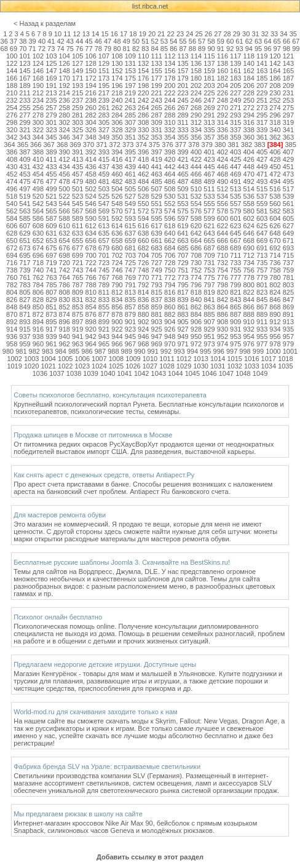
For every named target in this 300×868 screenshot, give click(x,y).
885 (209, 314)
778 (248, 277)
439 (130, 167)
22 (171, 34)
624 (248, 226)
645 (235, 233)
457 (77, 174)
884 (196, 314)
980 (8, 351)
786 (65, 285)
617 (157, 226)
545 (77, 204)
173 (104, 78)
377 (181, 145)
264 (143, 108)
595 (157, 218)
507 (157, 189)
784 (38, 285)
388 (38, 152)
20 (152, 34)
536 (248, 196)
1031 (218, 366)
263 (130, 108)
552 (170, 204)
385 (290, 145)
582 (275, 211)
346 (65, 137)
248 (223, 100)
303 (77, 122)
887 (235, 314)
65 (277, 41)
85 (164, 49)
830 (65, 300)
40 (42, 41)
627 (288, 226)
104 (65, 56)
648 (275, 233)
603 (262, 218)
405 (262, 152)
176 (143, 78)
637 (130, 233)
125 (51, 63)
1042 (141, 373)
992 (166, 351)
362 (275, 137)
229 (262, 93)
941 (77, 336)
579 (235, 211)
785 (51, 285)
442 (170, 167)
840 (196, 300)
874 (65, 314)
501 (77, 189)
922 (117, 329)
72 (42, 49)
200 (170, 86)
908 (223, 322)
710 (223, 255)
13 (86, 34)
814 (143, 292)
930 (223, 329)
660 (143, 241)
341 (288, 130)
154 (143, 71)
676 (65, 248)
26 (208, 34)
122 (12, 63)
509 (183, 189)
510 (196, 189)
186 (275, 78)
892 (12, 322)
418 (143, 159)
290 (196, 115)
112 (170, 56)
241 (130, 100)
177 (157, 78)
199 (157, 86)
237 (77, 100)
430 (12, 167)
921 (104, 329)
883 (183, 314)
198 (143, 86)
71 (32, 49)
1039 (90, 373)
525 (104, 196)
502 (90, 189)
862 (196, 307)
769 (130, 277)
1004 (48, 359)
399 (183, 152)
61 (239, 41)
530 (170, 196)
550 (143, 204)
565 (51, 211)
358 (223, 137)
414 (90, 159)
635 (104, 233)
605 (288, 218)
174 (117, 78)
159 (209, 71)
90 (211, 49)
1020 (31, 366)
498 (38, 189)
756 (248, 270)
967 (130, 344)
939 (51, 336)
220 (143, 93)
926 (170, 329)
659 (130, 241)
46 (98, 41)
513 (235, 189)
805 (25, 292)
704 (143, 255)
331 (157, 130)
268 (196, 108)
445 (209, 167)
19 (143, 34)
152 (117, 71)
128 (90, 63)
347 (77, 137)
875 (77, 314)
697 (51, 255)
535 (235, 196)
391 (77, 152)
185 (262, 78)
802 (275, 285)
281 (77, 115)
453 (25, 174)
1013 (200, 359)
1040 (108, 373)
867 (262, 307)
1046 (209, 373)
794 (170, 285)
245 (183, 100)
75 (70, 49)
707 (183, 255)
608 (38, 226)
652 (38, 241)
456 (65, 174)
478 (65, 181)
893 (25, 322)
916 (38, 329)
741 (51, 270)
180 (196, 78)
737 (288, 263)
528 (143, 196)
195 (104, 86)
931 (235, 329)
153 (130, 71)
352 (143, 137)
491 (235, 181)
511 (209, 189)
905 (183, 322)
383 (259, 145)
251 (262, 100)
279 (51, 115)
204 (223, 86)
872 (38, 314)
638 (143, 233)
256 (38, 108)
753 (209, 270)
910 (248, 322)
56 (192, 41)
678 (90, 248)
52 (155, 41)
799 (235, 285)
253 (288, 100)
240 (117, 100)
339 (262, 130)
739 (25, 270)
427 (262, 159)
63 (258, 41)
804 (12, 292)
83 (145, 49)
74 (60, 49)
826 (12, 300)
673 (25, 248)
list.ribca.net (150, 6)
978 (275, 344)
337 (235, 130)
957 (288, 336)
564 (38, 211)
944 (117, 336)
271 (235, 108)
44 (79, 41)
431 (25, 167)
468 (223, 174)
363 (288, 137)
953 (235, 336)
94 (249, 49)
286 (143, 115)
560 (275, 204)
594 (143, 218)
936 (12, 336)
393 (104, 152)
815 (157, 292)
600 (223, 218)
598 (196, 218)
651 (25, 241)
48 (117, 41)
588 (65, 218)
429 (288, 159)
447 (235, 167)
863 (209, 307)
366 (36, 145)
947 (157, 336)
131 (130, 63)
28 (227, 34)
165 (288, 71)
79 (108, 49)
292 (223, 115)
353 (157, 137)
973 (209, 344)
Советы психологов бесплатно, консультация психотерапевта (110, 395)
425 (235, 159)
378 (194, 145)
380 (220, 145)
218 (117, 93)
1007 (99, 359)
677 (77, 248)
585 (25, 218)
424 (223, 159)
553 (183, 204)
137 (209, 63)
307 (130, 122)
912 (275, 322)
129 (104, 63)
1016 (251, 359)
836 (143, 300)
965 (104, 344)
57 (202, 41)
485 (157, 181)
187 (288, 78)
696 (38, 255)
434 (65, 167)
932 (248, 329)
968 (143, 344)
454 (38, 174)
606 (12, 226)
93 (239, 49)
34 (283, 34)
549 (130, 204)
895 (51, 322)
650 (12, 241)
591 (104, 218)
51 (145, 41)
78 (98, 49)
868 (275, 307)
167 (25, 78)
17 (124, 34)
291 (209, 115)
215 (77, 93)
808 (65, 292)
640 (170, 233)
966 (117, 344)
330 (143, 130)
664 (196, 241)
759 (288, 270)
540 (12, 204)
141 (262, 63)
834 (117, 300)
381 (233, 145)
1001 (290, 351)
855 (104, 307)
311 (183, 122)
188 (12, 86)
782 (12, 285)
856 (117, 307)
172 (90, 78)
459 (104, 174)
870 (12, 314)
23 (180, 34)
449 (262, 167)
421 (183, 159)
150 (90, 71)
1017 (269, 359)
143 (288, 63)
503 (104, 189)
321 (25, 130)
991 (152, 351)
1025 (116, 366)
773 (183, 277)
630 (38, 233)
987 (100, 351)
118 (248, 56)
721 (77, 263)
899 (104, 322)
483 (130, 181)
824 (275, 292)
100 (12, 56)
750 (170, 270)
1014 (218, 359)
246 (196, 100)
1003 (31, 359)
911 (262, 322)
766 (90, 277)
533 (209, 196)
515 (262, 189)
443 (183, 167)
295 (262, 115)
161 (235, 71)
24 (189, 34)
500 (65, 189)
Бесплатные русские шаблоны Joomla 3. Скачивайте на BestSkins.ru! (122, 562)
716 (12, 263)
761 (25, 277)
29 (237, 34)
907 (209, 322)
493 (262, 181)
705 (157, 255)
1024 (99, 366)
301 (51, 122)
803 (288, 285)
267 (183, 108)
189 (25, 86)
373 (128, 145)
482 (117, 181)
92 (230, 49)
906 (196, 322)
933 (262, 329)
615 (130, 226)
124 (38, 63)
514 (248, 189)
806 (38, 292)
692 (275, 248)
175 (130, 78)
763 (51, 277)
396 (143, 152)
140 (248, 63)
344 (38, 137)
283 (104, 115)
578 (223, 211)
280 (65, 115)
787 (77, 285)
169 (51, 78)
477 (51, 181)
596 (170, 218)
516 (275, 189)
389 (51, 152)
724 (117, 263)
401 (209, 152)
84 (155, 49)
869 (288, 307)
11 (67, 34)
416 (117, 159)
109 (130, 56)
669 (262, 241)
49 (127, 41)
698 (65, 255)
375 (154, 145)
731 (209, 263)
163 (262, 71)
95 (258, 49)
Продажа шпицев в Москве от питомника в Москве (93, 435)
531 (183, 196)
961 (51, 344)
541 (25, 204)
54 (173, 41)
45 (89, 41)
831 (77, 300)
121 (288, 56)
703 (130, 255)
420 (170, 159)
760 (12, 277)
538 (275, 196)
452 (12, 174)
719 (51, 263)
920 (90, 329)
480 (90, 181)
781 (288, 277)
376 (167, 145)
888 (248, 314)
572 (143, 211)
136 (196, 63)
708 (196, 255)
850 (38, 307)
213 (51, 93)
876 (90, 314)
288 (170, 115)
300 (38, 122)
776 (223, 277)
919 (77, 329)
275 (288, 108)
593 (130, 218)
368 (62, 145)
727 (157, 263)
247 (209, 100)
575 (183, 211)
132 (143, 63)
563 (25, 211)
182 (223, 78)
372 (115, 145)
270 (223, 108)
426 (248, 159)
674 (38, 248)
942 (90, 336)
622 (223, 226)
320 (12, 130)
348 (90, 137)
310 (170, 122)
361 (262, 137)
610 (65, 226)
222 (170, 93)
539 (288, 196)
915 (25, 329)
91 (221, 49)
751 (183, 270)
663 (183, 241)
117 (235, 56)
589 (77, 218)
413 (77, 159)
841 (209, 300)
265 (157, 108)
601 (235, 218)
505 (130, 189)
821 (235, 292)
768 (117, 277)
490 (223, 181)
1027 (150, 366)
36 (4, 41)
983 (47, 351)
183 (235, 78)
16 (114, 34)
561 (288, 204)
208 (275, 86)
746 (117, 270)
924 (143, 329)
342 (12, 137)
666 (223, 241)
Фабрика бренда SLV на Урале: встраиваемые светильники (107, 766)
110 (143, 56)
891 (288, 314)
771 (157, 277)
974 (223, 344)
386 (12, 152)
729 (183, 263)
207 (262, 86)
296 (275, 115)
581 (262, 211)
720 (65, 263)
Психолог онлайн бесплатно (58, 617)
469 (235, 174)
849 (25, 307)
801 (262, 285)
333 (183, 130)
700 (90, 255)
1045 (192, 373)
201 (183, 86)
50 (136, 41)
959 (25, 344)
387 (25, 152)
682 (143, 248)
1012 (184, 359)
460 (117, 174)
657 (104, 241)
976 (248, 344)
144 (12, 71)
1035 (285, 366)
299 (25, 122)
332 (170, 130)
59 (221, 41)
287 (157, 115)
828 (38, 300)
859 (157, 307)
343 (25, 137)
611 (77, 226)
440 (143, 167)
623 (235, 226)
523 (77, 196)
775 (209, 277)
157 (183, 71)
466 (196, 174)
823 (262, 292)
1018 (285, 359)
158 (196, 71)
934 (275, 329)
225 (209, 93)
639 (157, 233)
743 (77, 270)
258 (65, 108)
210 (12, 93)
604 (275, 218)
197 (130, 86)
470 (248, 174)
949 (183, 336)
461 (130, 174)
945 (130, 336)
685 (183, 248)
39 (32, 41)
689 (235, 248)
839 (183, 300)
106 (90, 56)
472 (275, 174)
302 (65, 122)
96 (267, 49)
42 (60, 41)
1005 (65, 359)
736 (275, 263)
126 (65, 63)
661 (157, 241)
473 (288, 174)
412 (65, 159)
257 (51, 108)
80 (117, 49)
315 (235, 122)
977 (262, 344)
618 (170, 226)
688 (223, 248)
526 (117, 196)
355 (183, 137)
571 (130, 211)
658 (117, 241)
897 (77, 322)
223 (183, 93)
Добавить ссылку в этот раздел (150, 857)
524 (90, 196)
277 (25, 115)
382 (247, 145)
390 (65, 152)
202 (196, 86)
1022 (65, 366)
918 (65, 329)
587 (51, 218)
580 (248, 211)
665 (209, 241)
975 (235, 344)
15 (105, 34)
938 (38, 336)
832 (90, 300)
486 (170, 181)
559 (262, 204)
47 (108, 41)
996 (219, 351)
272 (248, 108)
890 (275, 314)
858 (143, 307)
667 (235, 241)
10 (58, 34)
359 (235, 137)
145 (25, 71)
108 (117, 56)
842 (223, 300)
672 (12, 248)
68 (4, 49)
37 (14, 41)
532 (196, 196)
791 (130, 285)
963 (77, 344)
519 (25, 196)
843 (235, 300)
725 (130, 263)
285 (130, 115)
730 (196, 263)
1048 (243, 373)
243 (157, 100)
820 (223, 292)
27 (218, 34)
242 (143, 100)
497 (25, 189)
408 (12, 159)
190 (38, 86)
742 (65, 270)
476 (38, 181)
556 (223, 204)
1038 (74, 373)
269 (209, 108)
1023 (82, 366)
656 (90, 241)
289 (183, 115)
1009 (133, 359)
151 (104, 71)
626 (275, 226)
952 (223, 336)
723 (104, 263)
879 (130, 314)
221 (157, 93)
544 (65, 204)
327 (104, 130)
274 (275, 108)
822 (248, 292)
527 (130, 196)
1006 (82, 359)
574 (170, 211)
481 (104, 181)
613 (104, 226)
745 (104, 270)
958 (12, 344)
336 (223, 130)
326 (90, 130)
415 (104, 159)
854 (90, 307)
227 (235, 93)
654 (65, 241)
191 (51, 86)
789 (104, 285)
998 (245, 351)
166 (12, 78)
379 (207, 145)
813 (130, 292)
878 (117, 314)
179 (183, 78)
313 (209, 122)
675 (51, 248)
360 (248, 137)
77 (89, 49)
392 (90, 152)
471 (262, 174)
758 (275, 270)
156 (170, 71)
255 (25, 108)
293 (235, 115)
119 (262, 56)
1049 (260, 373)
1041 (124, 373)
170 (65, 78)
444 (196, 167)
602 (248, 218)
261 (104, 108)
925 (157, 329)
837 (157, 300)
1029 (184, 366)
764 (65, 277)
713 (262, 255)
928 (196, 329)
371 (101, 145)
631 (51, 233)
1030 (200, 366)
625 (262, 226)
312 (196, 122)
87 (183, 49)
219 (130, 93)
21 (161, 34)
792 (143, 285)
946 (143, 336)
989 (127, 351)
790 (117, 285)
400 (196, 152)
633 (77, 233)
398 (170, 152)
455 (51, 174)
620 (196, 226)
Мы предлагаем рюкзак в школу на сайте (78, 814)
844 (248, 300)
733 (235, 263)
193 (77, 86)
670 (275, 241)
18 (133, 34)
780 (275, 277)
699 (77, 255)
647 (262, 233)
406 (275, 152)
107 (104, 56)
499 (51, 189)
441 (157, 167)
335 (209, 130)
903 (157, 322)
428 (275, 159)
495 (288, 181)
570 (117, 211)
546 (90, 204)
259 (77, 108)
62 (249, 41)
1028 (167, 366)
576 (196, 211)
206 (248, 86)
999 (258, 351)
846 (275, 300)
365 (23, 145)
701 (104, 255)
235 (51, 100)
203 (209, 86)
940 (65, 336)
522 (65, 196)
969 (157, 344)
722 (90, 263)
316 (248, 122)
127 (77, 63)
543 (51, 204)
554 (196, 204)
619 (183, 226)
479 (77, 181)
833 (104, 300)
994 (192, 351)
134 (170, 63)
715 (288, 255)
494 (275, 181)
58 (211, 41)
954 (248, 336)
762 (38, 277)
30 (246, 34)
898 (90, 322)
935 (288, 329)
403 (235, 152)
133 (157, 63)
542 (38, 204)
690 (248, 248)
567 (77, 211)
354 (170, 137)
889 (262, 314)
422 (196, 159)
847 (288, 300)
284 (117, 115)
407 (288, 152)
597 (183, 218)
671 (288, 241)
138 (223, 63)
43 (70, 41)
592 (117, 218)
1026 (133, 366)
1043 (159, 373)
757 (262, 270)
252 (275, 100)
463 (157, 174)
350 (117, 137)
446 (223, 167)
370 (89, 145)
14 (95, 34)
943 (104, 336)
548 (117, 204)
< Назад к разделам (45, 23)
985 (74, 351)
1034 (269, 366)
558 (248, 204)
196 (117, 86)
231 (288, 93)
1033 (251, 366)
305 (104, 122)
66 (286, 41)
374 (141, 145)
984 (60, 351)
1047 (226, 373)
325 (77, 130)
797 (209, 285)
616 (143, 226)
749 (157, 270)
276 (12, 115)
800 (248, 285)
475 (25, 181)
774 (196, 277)
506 (143, 189)
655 (77, 241)
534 (223, 196)
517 (288, 189)
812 (117, 292)
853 (77, 307)
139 (235, 63)
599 (209, 218)
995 (205, 351)
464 (170, 174)
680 (117, 248)
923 (130, 329)
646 (248, 233)
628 (12, 233)
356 (196, 137)
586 (38, 218)
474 (12, 181)
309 (157, 122)
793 (157, 285)
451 (288, 167)
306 (117, 122)
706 (170, 255)
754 (223, 270)
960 (38, 344)
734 (248, 263)
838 (170, 300)
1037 (57, 373)
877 (104, 314)
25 (199, 34)
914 (12, 329)
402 (223, 152)
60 (230, 41)
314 (223, 122)
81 (127, 49)
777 (235, 277)
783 (25, 285)
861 (183, 307)
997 (232, 351)
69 (14, 49)
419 (157, 159)
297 (288, 115)
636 (117, 233)
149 (77, 71)
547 (104, 204)
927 (183, 329)
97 (277, 49)
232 (12, 100)
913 (288, 322)
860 (170, 307)
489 (209, 181)
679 (104, 248)
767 (104, 277)
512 (223, 189)
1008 (116, 359)
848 (12, 307)
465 (183, 174)
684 (170, 248)
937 (25, 336)
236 (65, 100)
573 (157, 211)
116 (223, 56)
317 (262, 122)
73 (51, 49)
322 (38, 130)
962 (65, 344)
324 (65, 130)
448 (248, 167)
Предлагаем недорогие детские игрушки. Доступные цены (105, 664)
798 (223, 285)
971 (183, 344)
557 (235, 204)
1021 (48, 366)
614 (117, 226)
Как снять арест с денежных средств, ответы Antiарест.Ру (104, 475)
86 (173, 49)
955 (262, 336)
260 (90, 108)
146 (38, 71)
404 (248, 152)
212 (38, 93)
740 (38, 270)
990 (140, 351)
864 (223, 307)
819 (209, 292)
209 (288, 86)
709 (209, 255)
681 (130, 248)
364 (9, 145)
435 (77, 167)
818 (196, 292)
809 (77, 292)
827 (25, 300)
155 (157, 71)
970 (170, 344)
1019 (14, 366)
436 (90, 167)
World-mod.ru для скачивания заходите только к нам (95, 712)
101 (25, 56)
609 (51, 226)
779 (262, 277)
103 (51, 56)
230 (275, 93)
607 (25, 226)
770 (143, 277)
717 (25, 263)
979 (288, 344)
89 (202, 49)
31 (255, 34)
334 (196, 130)
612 (90, 226)
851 (51, 307)
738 (12, 270)
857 (130, 307)
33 (274, 34)
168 (38, 78)
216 (90, 93)
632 (65, 233)
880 (143, 314)
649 (288, 233)
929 (209, 329)
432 (38, 167)
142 (275, 63)
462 (143, 174)
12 (76, 34)
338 (248, 130)
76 (79, 49)
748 (143, 270)
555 (209, 204)
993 (179, 351)
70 (23, 49)
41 (51, 41)
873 (51, 314)
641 (183, 233)
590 (90, 218)
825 (288, 292)
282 (90, 115)
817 (183, 292)
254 (12, 108)
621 (209, 226)
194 (90, 86)
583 (288, 211)
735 (262, 263)
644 (223, 233)
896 (65, 322)
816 (170, 292)
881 (157, 314)
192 (65, 86)
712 (248, 255)
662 (170, 241)
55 (183, 41)
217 (104, 93)
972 (196, 344)
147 (51, 71)
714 (275, 255)
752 (196, 270)
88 (192, 49)
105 (77, 56)
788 (90, 285)
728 (170, 263)
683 (157, 248)
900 (117, 322)
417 (130, 159)
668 (248, 241)
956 (275, 336)
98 (286, 49)
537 (262, 196)
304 (90, 122)
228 (248, 93)
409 (25, 159)
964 (90, 344)
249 (235, 100)
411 (51, 159)
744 (90, 270)
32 (265, 34)
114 (196, 56)
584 (12, 218)
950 (196, 336)
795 (183, 285)
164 (275, 71)
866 (248, 307)
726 (143, 263)
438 (117, 167)
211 (25, 93)
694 (12, 255)
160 (223, 71)
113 (183, 56)
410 (38, 159)
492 (248, 181)
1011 (167, 359)
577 (209, 211)
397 (157, 152)
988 (113, 351)
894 (38, 322)
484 (143, 181)
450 (275, 167)
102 (38, 56)
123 (25, 63)
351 (130, 137)
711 (235, 255)
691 (262, 248)
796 (196, 285)
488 (196, 181)
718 (38, 263)
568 (90, 211)
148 (65, 71)
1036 (40, 373)
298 (12, 122)
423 (209, 159)
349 (104, 137)
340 (275, 130)
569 (104, 211)
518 (12, 196)
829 (51, 300)
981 (21, 351)
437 (104, 167)
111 (157, 56)
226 (223, 93)
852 (65, 307)
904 (170, 322)
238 (90, 100)
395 (130, 152)
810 (90, 292)
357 (209, 137)
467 (209, 174)
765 (77, 277)
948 (170, 336)
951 (209, 336)
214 (65, 93)
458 (90, 174)
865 (235, 307)
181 (209, 78)
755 (235, 270)
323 (51, 130)
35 (293, 34)
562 (12, 211)
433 (51, 167)
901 (130, 322)
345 (51, 137)
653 (51, 241)
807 (51, 292)
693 (288, 248)
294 (248, 115)
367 (49, 145)
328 (117, 130)
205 (235, 86)
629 (25, 233)
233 (25, 100)
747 (130, 270)
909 (235, 322)
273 (262, 108)
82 (136, 49)
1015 (234, 359)
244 (170, 100)
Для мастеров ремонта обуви (60, 515)
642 (196, 233)
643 (209, 233)
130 (117, 63)
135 (183, 63)
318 (275, 122)
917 (51, 329)
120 (275, 56)
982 (34, 351)
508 (170, 189)
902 (143, 322)
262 (117, 108)
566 (65, 211)
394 (117, 152)
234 (38, 100)
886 (223, 314)
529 (157, 196)
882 (170, 314)
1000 (273, 351)
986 (87, 351)
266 (170, 108)
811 (104, 292)
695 (25, 255)
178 (170, 78)
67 (296, 41)
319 (288, 122)
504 (117, 189)
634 (90, 233)
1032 (234, 366)
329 (130, 130)
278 (38, 115)
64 (267, 41)
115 (209, 56)
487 (183, 181)
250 (248, 100)
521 (51, 196)
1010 (150, 359)
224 (196, 93)
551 (157, 204)
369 (75, 145)
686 (196, 248)
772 (170, 277)
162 (248, 71)
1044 (175, 373)
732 (223, 263)
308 (143, 122)
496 (12, 189)
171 (77, 78)
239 (104, 100)
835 (130, 300)
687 (209, 248)
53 (164, 41)
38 (23, 41)
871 (25, 314)
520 (38, 196)
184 (248, 78)
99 (296, 49)
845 (262, 300)
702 (117, 255)
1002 (14, 359)
